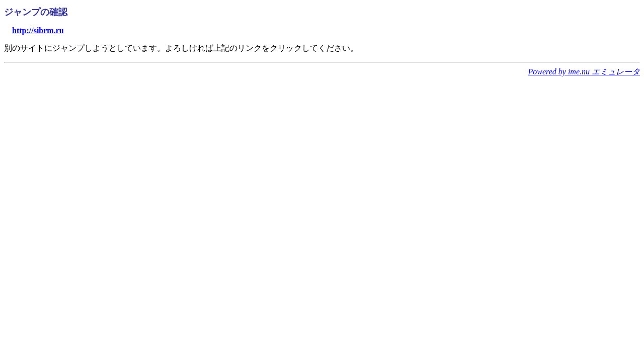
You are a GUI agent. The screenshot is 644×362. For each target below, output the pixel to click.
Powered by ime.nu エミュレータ (584, 72)
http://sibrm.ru (38, 30)
